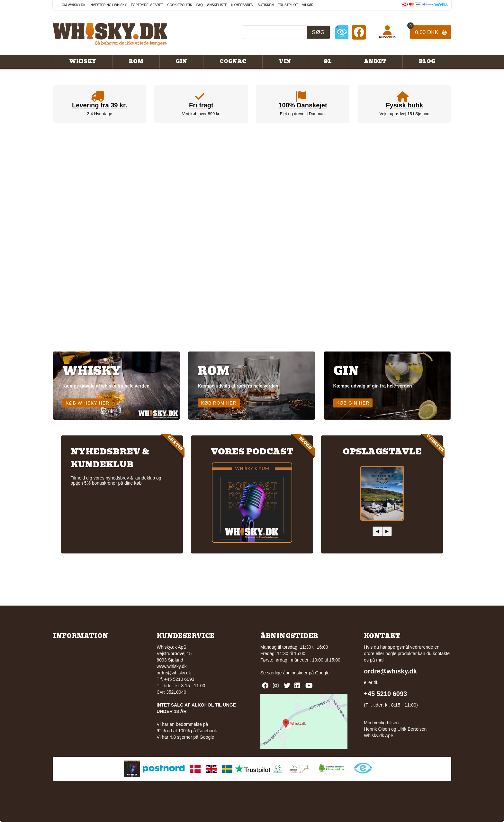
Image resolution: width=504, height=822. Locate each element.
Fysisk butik (404, 105)
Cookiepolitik (180, 5)
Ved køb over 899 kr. (201, 114)
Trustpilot (288, 5)
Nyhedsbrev (243, 5)
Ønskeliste (217, 5)
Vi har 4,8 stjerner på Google (185, 737)
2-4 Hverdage (99, 114)
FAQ (200, 5)
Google (322, 673)
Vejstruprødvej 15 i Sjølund (405, 114)
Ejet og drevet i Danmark (303, 114)
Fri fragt (201, 105)
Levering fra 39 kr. (99, 105)
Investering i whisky (108, 5)
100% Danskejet (303, 105)
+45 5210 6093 (385, 694)
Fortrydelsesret (147, 5)
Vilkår (308, 5)
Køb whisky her (87, 403)
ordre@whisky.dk (174, 673)
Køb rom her (219, 403)
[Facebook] (359, 32)
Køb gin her (353, 403)
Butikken (266, 5)
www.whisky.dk (171, 666)
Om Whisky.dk (74, 5)
